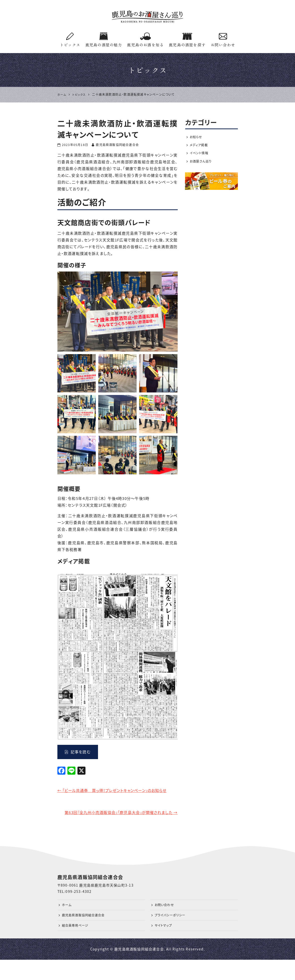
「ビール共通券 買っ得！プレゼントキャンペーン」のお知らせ (118, 794)
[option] (118, 312)
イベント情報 (200, 155)
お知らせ (197, 137)
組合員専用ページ (77, 945)
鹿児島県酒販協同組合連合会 (87, 934)
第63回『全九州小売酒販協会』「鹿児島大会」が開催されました (118, 825)
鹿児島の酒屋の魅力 (104, 40)
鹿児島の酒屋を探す (187, 40)
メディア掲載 (200, 146)
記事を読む (78, 752)
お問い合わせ (223, 40)
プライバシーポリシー (172, 934)
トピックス (70, 40)
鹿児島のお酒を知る (145, 40)
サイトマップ (165, 945)
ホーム (68, 922)
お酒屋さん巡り (202, 164)
